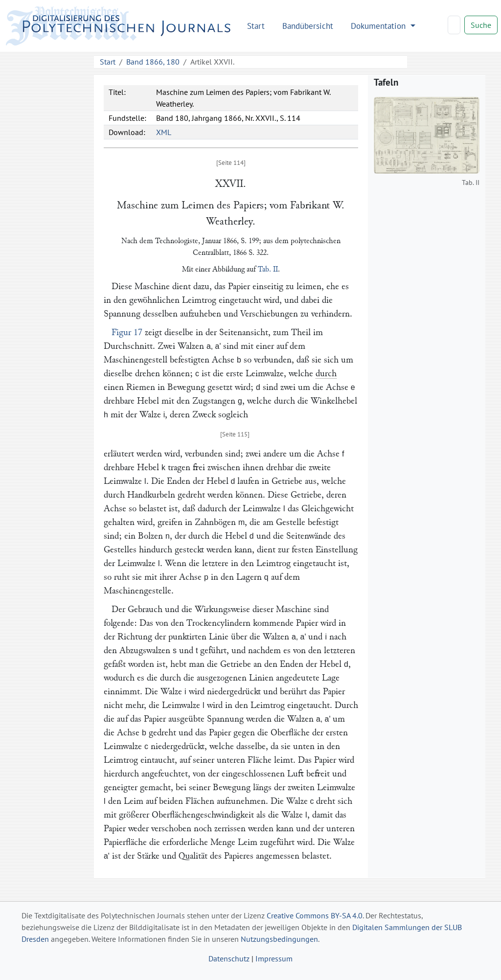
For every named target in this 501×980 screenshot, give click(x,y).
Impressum (274, 958)
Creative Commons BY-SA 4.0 (315, 915)
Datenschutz (229, 958)
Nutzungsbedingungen (279, 939)
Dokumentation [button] (379, 26)
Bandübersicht (308, 26)
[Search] (454, 25)
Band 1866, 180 (153, 62)
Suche (481, 25)
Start (256, 26)
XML (164, 132)
